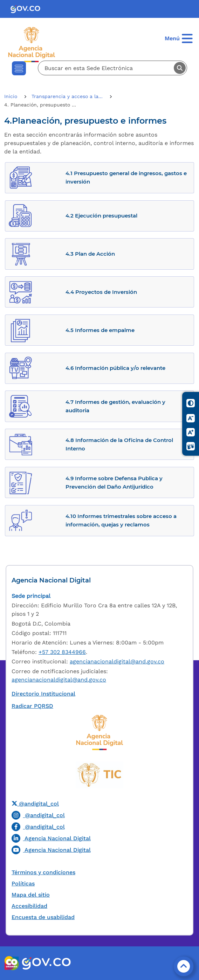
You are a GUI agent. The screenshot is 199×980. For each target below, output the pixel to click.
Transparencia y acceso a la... (68, 96)
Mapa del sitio (31, 895)
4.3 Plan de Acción (90, 254)
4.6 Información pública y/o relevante (115, 368)
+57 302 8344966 (62, 652)
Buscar (180, 68)
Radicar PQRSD (32, 706)
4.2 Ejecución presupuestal (101, 216)
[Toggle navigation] (19, 68)
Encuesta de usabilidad (43, 917)
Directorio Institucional (43, 694)
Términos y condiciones (43, 872)
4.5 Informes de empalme (100, 330)
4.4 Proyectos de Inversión (101, 292)
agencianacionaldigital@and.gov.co (117, 661)
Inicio (12, 96)
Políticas (23, 884)
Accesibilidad (29, 906)
